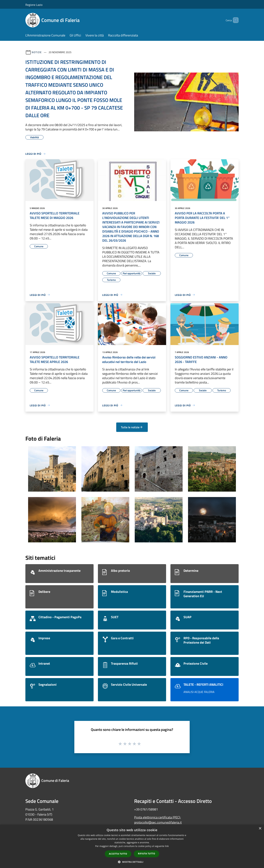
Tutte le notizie (132, 427)
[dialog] (132, 846)
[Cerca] (234, 20)
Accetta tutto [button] (118, 854)
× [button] (260, 829)
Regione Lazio (34, 5)
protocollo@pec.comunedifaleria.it (158, 822)
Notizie (37, 52)
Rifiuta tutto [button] (147, 854)
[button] (132, 862)
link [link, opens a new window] (167, 846)
